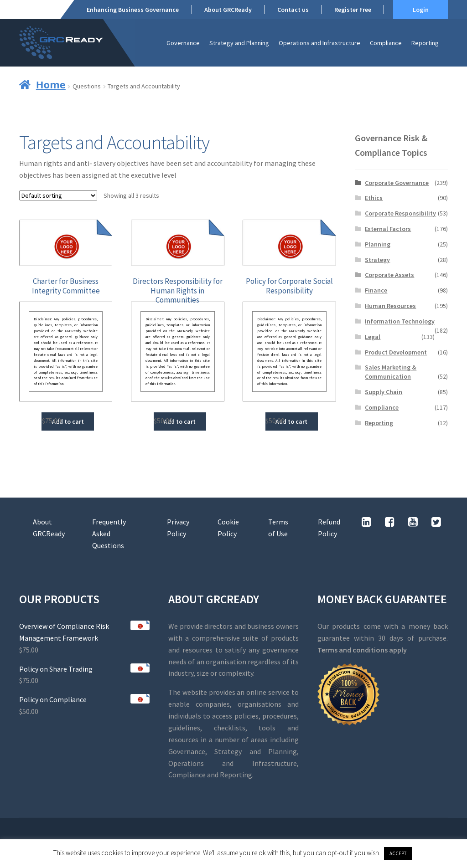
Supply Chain (384, 392)
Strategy (377, 260)
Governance (183, 43)
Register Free (353, 10)
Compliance (386, 43)
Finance (376, 290)
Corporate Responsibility (400, 213)
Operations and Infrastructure (319, 43)
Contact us (293, 10)
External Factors (388, 229)
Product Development (396, 352)
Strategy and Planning (239, 43)
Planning (378, 244)
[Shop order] (58, 195)
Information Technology (400, 321)
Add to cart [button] (68, 421)
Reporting (425, 43)
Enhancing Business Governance (133, 10)
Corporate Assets (389, 275)
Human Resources (390, 306)
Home (51, 84)
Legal (373, 337)
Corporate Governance (397, 183)
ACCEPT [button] (398, 853)
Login (421, 10)
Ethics (374, 198)
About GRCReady (228, 10)
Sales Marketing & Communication (391, 372)
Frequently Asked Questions (109, 534)
